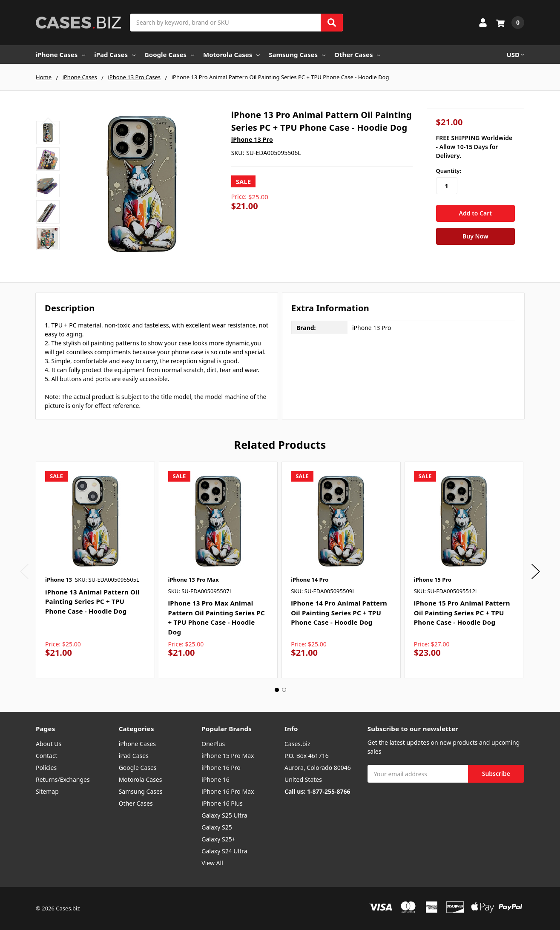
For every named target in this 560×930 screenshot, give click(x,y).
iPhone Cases (60, 55)
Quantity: (449, 171)
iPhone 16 (215, 779)
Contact (47, 756)
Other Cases (357, 55)
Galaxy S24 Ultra (224, 851)
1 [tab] (277, 690)
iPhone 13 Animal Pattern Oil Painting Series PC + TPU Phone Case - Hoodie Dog (92, 601)
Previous (48, 121)
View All (212, 863)
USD (515, 55)
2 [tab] (284, 690)
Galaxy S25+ (218, 839)
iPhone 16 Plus (222, 803)
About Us (49, 744)
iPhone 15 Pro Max (228, 756)
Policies (46, 768)
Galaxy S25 (217, 827)
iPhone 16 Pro (221, 768)
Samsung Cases (297, 55)
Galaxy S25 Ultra (224, 815)
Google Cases (169, 55)
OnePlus (213, 744)
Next (48, 245)
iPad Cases (115, 55)
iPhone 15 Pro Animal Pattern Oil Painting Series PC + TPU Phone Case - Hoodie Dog (462, 613)
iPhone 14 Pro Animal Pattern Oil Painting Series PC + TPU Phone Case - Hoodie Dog (339, 613)
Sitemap (47, 791)
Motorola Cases (231, 55)
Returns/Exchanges (63, 779)
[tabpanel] (95, 570)
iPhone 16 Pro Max (228, 791)
